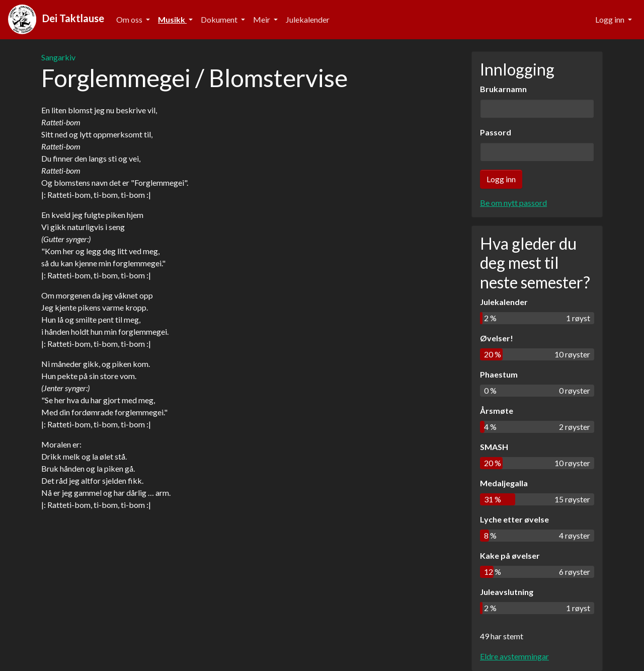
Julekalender (308, 19)
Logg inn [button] (611, 19)
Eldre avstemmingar (514, 656)
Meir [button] (262, 19)
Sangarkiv (58, 57)
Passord (496, 132)
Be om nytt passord (513, 203)
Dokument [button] (220, 19)
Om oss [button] (130, 19)
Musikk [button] (172, 19)
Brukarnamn (503, 89)
